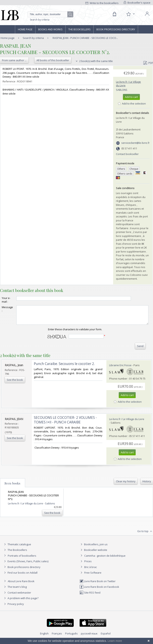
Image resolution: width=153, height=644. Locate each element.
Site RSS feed (90, 596)
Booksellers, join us (94, 548)
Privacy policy (13, 608)
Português (71, 637)
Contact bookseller (127, 154)
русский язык (89, 637)
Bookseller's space (137, 3)
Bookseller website (93, 553)
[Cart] (114, 14)
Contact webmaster (17, 596)
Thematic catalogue (17, 548)
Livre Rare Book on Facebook (99, 590)
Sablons (122, 90)
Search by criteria (40, 20)
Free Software (93, 576)
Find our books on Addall (20, 576)
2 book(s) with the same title (94, 61)
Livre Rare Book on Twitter (98, 585)
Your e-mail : (6, 300)
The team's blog (15, 590)
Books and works (50, 29)
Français (57, 637)
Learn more (115, 641)
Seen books (12, 487)
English (44, 637)
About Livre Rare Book (21, 585)
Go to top (145, 535)
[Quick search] (50, 14)
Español (106, 637)
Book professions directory (116, 29)
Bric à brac (91, 571)
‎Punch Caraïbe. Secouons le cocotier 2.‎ (64, 367)
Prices (88, 565)
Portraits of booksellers (22, 559)
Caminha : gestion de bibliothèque (105, 559)
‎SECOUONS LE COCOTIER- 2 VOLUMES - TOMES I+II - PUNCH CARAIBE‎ (65, 423)
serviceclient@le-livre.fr (135, 143)
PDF (148, 63)
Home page (25, 29)
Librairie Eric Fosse (120, 369)
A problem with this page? (21, 602)
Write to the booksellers (102, 3)
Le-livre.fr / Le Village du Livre (127, 423)
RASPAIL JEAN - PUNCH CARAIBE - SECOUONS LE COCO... (85, 38)
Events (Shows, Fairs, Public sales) (26, 565)
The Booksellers (79, 29)
